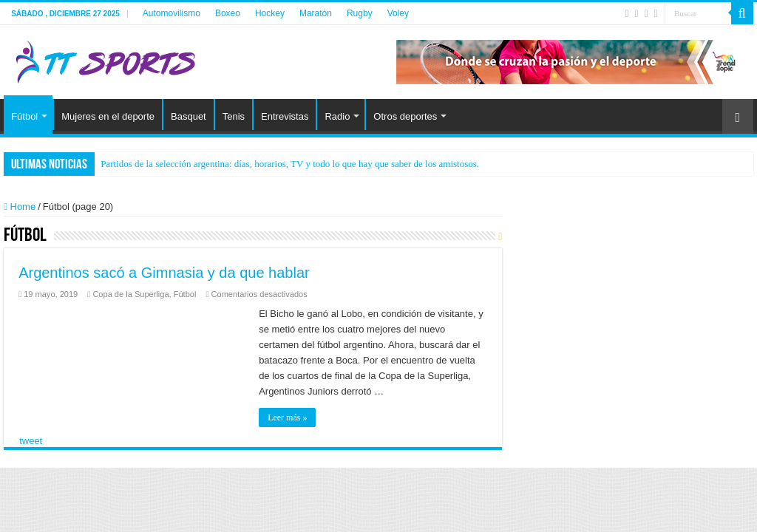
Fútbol (24, 116)
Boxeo (228, 13)
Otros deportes (405, 116)
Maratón (316, 13)
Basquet (189, 116)
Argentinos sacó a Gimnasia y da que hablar (164, 273)
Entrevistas (285, 116)
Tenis (234, 116)
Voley (398, 13)
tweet (31, 441)
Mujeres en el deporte (108, 116)
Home (20, 207)
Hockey (270, 13)
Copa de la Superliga (130, 294)
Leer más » (287, 417)
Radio (337, 116)
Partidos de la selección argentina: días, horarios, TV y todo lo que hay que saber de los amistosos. (290, 164)
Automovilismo (172, 13)
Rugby (360, 13)
